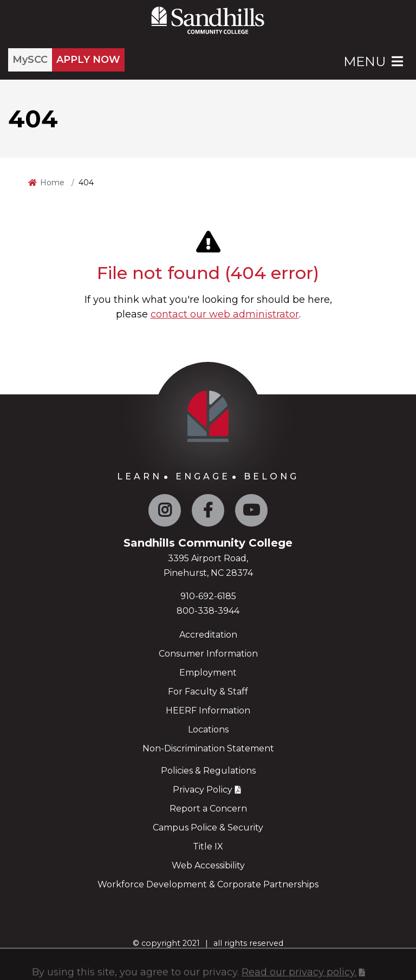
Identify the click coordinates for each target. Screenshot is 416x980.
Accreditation (208, 635)
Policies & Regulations (208, 771)
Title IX (208, 846)
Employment (208, 673)
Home (52, 183)
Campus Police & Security (208, 828)
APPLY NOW (88, 60)
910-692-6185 (208, 596)
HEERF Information (208, 710)
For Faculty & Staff (208, 692)
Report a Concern (208, 809)
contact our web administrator (225, 314)
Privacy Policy (203, 790)
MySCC (30, 60)
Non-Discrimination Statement (208, 748)
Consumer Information (208, 654)
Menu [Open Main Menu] (374, 61)
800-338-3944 (208, 611)
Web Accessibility (208, 865)
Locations (208, 729)
